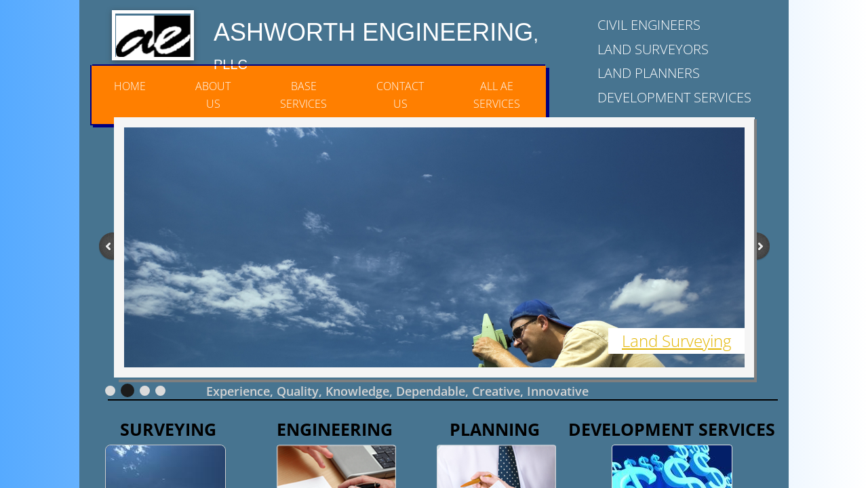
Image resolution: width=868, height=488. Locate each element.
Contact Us (400, 95)
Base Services (303, 95)
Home (130, 86)
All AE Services (497, 95)
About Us (213, 95)
